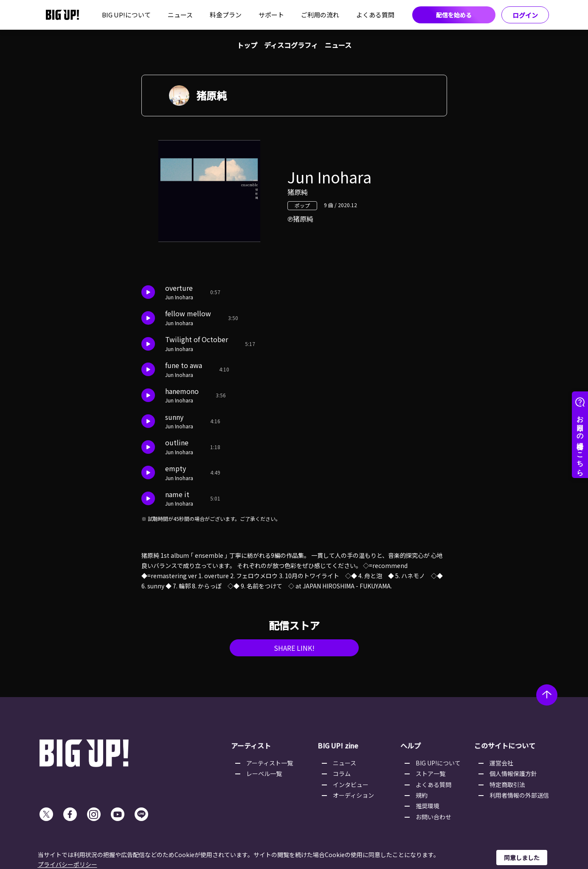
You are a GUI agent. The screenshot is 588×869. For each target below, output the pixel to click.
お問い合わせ (433, 817)
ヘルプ (411, 745)
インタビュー (351, 785)
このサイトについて (505, 745)
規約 (422, 795)
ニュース (180, 15)
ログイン (525, 15)
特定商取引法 (507, 785)
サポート (271, 15)
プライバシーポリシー (68, 864)
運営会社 (501, 763)
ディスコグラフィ (291, 45)
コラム (342, 773)
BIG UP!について (126, 15)
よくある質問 (375, 15)
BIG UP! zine (338, 745)
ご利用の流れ (320, 15)
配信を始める (454, 15)
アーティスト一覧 (270, 763)
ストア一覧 (430, 773)
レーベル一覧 (264, 773)
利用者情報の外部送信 (519, 795)
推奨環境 (428, 806)
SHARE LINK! (294, 648)
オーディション (353, 795)
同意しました (522, 858)
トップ (247, 45)
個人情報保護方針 (513, 773)
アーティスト (251, 745)
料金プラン (226, 15)
